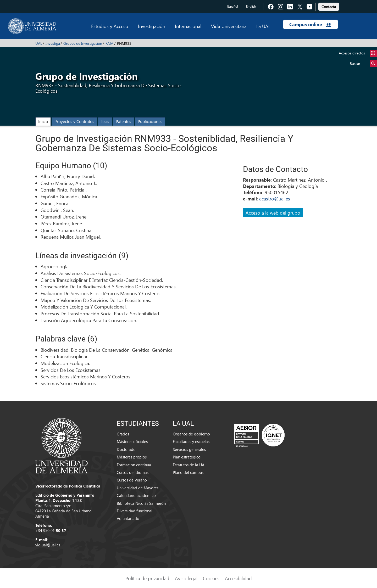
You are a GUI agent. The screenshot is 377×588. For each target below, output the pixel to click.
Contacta (329, 7)
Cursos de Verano (132, 480)
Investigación (152, 26)
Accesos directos (358, 53)
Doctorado (126, 449)
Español (233, 6)
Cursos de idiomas (133, 472)
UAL (39, 43)
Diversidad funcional (135, 511)
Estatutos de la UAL (190, 465)
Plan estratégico (187, 457)
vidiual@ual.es (48, 545)
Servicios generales (189, 449)
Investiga (53, 43)
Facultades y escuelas (191, 441)
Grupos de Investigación (83, 43)
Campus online (310, 24)
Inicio (43, 121)
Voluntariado (128, 518)
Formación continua (134, 465)
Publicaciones (150, 121)
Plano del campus (188, 472)
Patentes (123, 121)
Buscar (363, 64)
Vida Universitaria (229, 26)
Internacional (188, 26)
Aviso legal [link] (186, 578)
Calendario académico (136, 495)
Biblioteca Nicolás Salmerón (141, 503)
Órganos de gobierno (191, 434)
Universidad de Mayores (138, 488)
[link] (329, 6)
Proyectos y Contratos (74, 121)
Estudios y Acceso (110, 26)
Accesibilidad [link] (238, 578)
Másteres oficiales (132, 441)
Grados (123, 434)
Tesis (105, 121)
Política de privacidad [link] (147, 578)
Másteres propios (132, 457)
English (251, 6)
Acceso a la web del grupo (273, 213)
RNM (110, 43)
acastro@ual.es (275, 198)
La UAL (263, 26)
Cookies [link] (211, 578)
